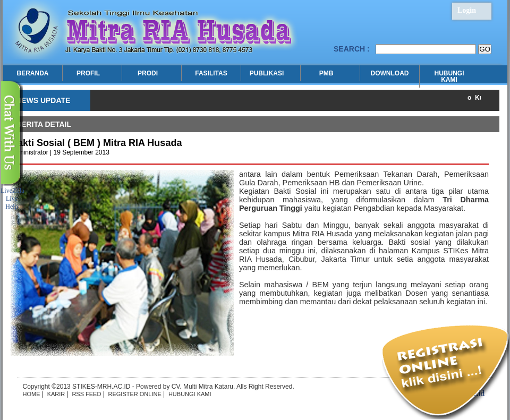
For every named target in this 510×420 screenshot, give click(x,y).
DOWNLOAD (390, 73)
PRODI (149, 74)
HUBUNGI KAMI (449, 76)
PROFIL (90, 74)
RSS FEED (86, 394)
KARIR (56, 394)
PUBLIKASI (268, 74)
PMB (328, 74)
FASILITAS (211, 73)
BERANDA (33, 73)
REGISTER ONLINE (135, 394)
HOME (32, 394)
